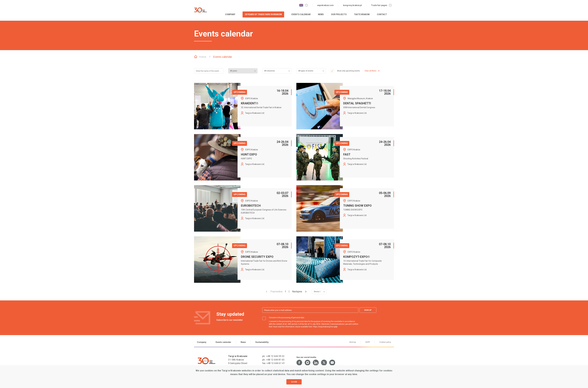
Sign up (368, 310)
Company (230, 14)
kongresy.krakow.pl (352, 5)
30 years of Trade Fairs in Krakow (263, 14)
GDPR (368, 342)
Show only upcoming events (345, 71)
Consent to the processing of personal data (283, 318)
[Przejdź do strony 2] (301, 292)
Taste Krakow (362, 14)
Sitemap (353, 342)
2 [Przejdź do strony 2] (289, 292)
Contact (382, 14)
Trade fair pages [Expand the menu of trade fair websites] (381, 5)
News (321, 14)
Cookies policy (385, 342)
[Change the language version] (303, 5)
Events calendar (301, 14)
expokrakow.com (325, 5)
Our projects (339, 14)
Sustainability (262, 342)
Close (294, 382)
